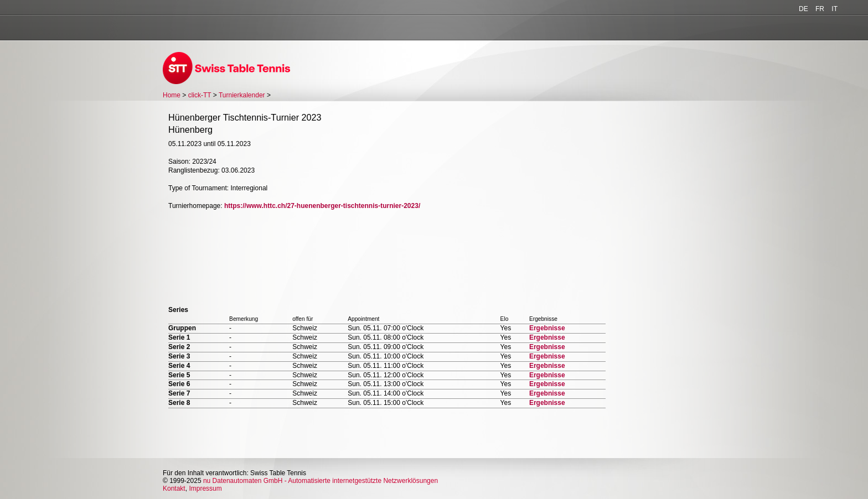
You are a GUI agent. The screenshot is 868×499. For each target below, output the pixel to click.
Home (172, 95)
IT (835, 9)
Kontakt (174, 488)
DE (804, 9)
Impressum (205, 488)
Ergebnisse (547, 328)
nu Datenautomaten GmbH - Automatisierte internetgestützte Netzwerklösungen (321, 481)
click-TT (200, 95)
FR (820, 9)
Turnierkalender (242, 95)
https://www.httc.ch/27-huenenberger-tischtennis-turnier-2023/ (322, 206)
